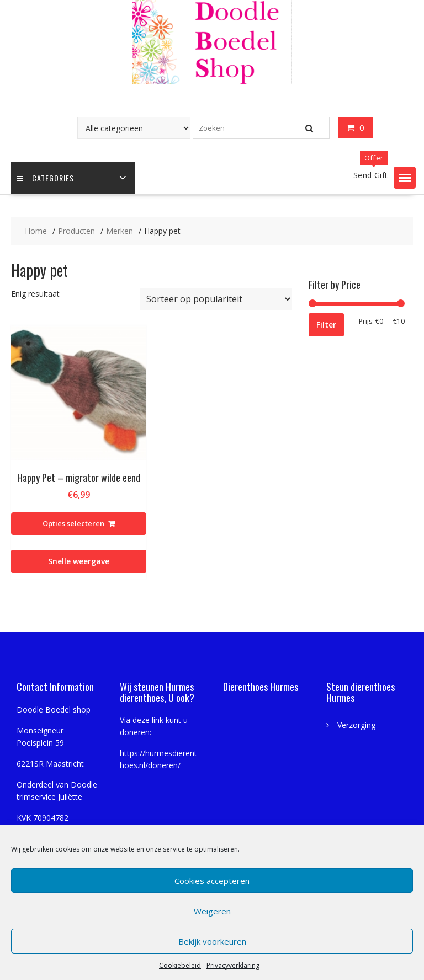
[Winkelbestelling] (216, 299)
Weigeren (212, 911)
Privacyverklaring (233, 965)
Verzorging (356, 725)
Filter (326, 325)
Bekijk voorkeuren (212, 941)
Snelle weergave (79, 561)
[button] (405, 178)
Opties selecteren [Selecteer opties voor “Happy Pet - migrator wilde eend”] (73, 523)
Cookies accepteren (212, 881)
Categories (45, 178)
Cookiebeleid (180, 965)
